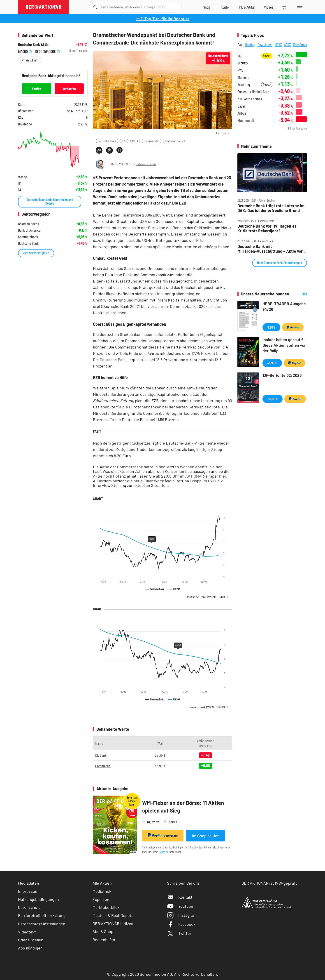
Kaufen (36, 88)
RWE (240, 70)
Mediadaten (29, 883)
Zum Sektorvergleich (36, 253)
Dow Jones (265, 45)
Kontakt (180, 897)
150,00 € (273, 399)
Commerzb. (103, 766)
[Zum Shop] (207, 7)
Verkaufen (69, 88)
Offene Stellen (31, 940)
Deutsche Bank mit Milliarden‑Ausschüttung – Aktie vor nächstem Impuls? (270, 249)
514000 (25, 51)
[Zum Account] (225, 7)
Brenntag (244, 84)
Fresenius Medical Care (253, 92)
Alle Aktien (102, 883)
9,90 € (271, 327)
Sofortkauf (163, 835)
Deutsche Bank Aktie (33, 45)
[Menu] (299, 7)
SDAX (288, 45)
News (267, 56)
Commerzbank (174, 141)
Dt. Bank (101, 755)
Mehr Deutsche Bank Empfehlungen (280, 263)
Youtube (180, 906)
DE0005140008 (48, 51)
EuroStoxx (300, 45)
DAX (240, 45)
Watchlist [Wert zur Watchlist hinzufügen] (31, 60)
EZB (124, 141)
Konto (162, 852)
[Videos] (269, 7)
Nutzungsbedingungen (38, 899)
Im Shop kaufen (206, 836)
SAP (240, 56)
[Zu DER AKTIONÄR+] (247, 7)
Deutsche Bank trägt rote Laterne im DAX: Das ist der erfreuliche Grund (271, 208)
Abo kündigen (30, 948)
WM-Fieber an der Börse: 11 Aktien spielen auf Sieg (183, 807)
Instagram (182, 915)
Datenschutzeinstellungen (42, 924)
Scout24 (243, 63)
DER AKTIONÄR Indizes (113, 923)
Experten (101, 899)
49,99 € (272, 363)
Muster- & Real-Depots (113, 915)
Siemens (243, 77)
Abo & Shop (103, 931)
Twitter (179, 933)
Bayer (241, 106)
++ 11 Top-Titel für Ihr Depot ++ (163, 19)
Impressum (28, 891)
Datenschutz (29, 907)
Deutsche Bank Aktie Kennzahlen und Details (50, 201)
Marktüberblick (106, 907)
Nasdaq (250, 45)
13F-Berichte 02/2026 (282, 375)
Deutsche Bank (107, 141)
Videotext (27, 932)
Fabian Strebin (146, 164)
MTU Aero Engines (250, 99)
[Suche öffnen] (95, 7)
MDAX (278, 45)
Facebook (181, 924)
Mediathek (102, 891)
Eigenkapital (151, 141)
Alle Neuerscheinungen (299, 294)
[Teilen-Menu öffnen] (99, 150)
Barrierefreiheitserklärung (42, 915)
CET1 (135, 141)
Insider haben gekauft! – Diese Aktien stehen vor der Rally (284, 345)
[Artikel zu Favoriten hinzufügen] (120, 150)
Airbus (242, 113)
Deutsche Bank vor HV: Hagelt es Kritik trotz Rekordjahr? (267, 228)
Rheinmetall (246, 120)
